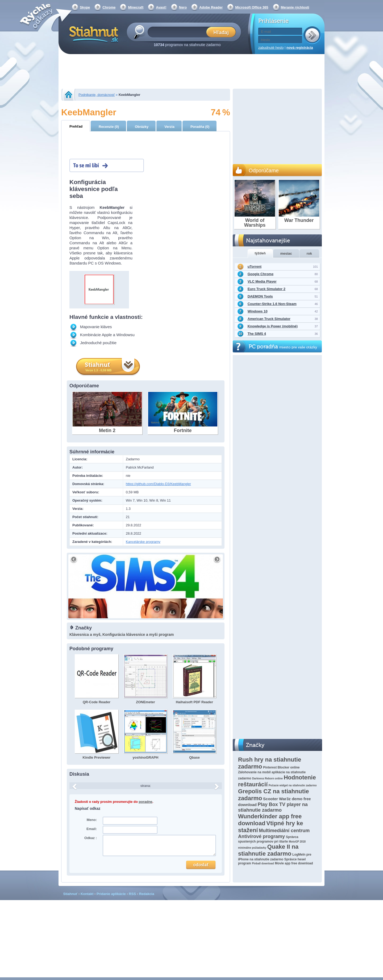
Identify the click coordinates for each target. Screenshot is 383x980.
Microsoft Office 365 (252, 7)
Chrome (109, 7)
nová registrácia (300, 48)
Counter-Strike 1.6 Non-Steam (272, 304)
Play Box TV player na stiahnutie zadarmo (273, 807)
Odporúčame (264, 170)
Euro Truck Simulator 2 (267, 289)
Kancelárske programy (143, 542)
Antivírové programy (261, 836)
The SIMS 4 (257, 334)
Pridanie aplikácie (111, 894)
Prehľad (76, 126)
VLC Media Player (262, 281)
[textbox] (179, 32)
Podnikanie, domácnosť (97, 95)
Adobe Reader (211, 7)
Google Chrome (261, 274)
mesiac (286, 253)
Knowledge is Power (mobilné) (273, 326)
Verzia (169, 127)
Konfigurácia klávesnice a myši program (138, 635)
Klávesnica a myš (85, 635)
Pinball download (263, 863)
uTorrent (255, 267)
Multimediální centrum (284, 831)
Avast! (161, 7)
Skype (85, 7)
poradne (146, 802)
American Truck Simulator (269, 319)
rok (309, 253)
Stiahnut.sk (93, 34)
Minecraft (136, 7)
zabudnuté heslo (271, 48)
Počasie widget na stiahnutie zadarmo (293, 785)
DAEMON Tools (260, 296)
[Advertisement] (191, 72)
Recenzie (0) (109, 127)
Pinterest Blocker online (281, 767)
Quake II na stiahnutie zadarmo (268, 850)
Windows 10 (258, 311)
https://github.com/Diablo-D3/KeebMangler (158, 484)
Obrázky (142, 127)
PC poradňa (283, 347)
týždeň (260, 253)
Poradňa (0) (200, 127)
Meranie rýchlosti (295, 7)
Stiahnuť (70, 894)
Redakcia (147, 894)
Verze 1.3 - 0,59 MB (98, 370)
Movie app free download (294, 863)
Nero (183, 7)
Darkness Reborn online (267, 778)
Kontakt (87, 894)
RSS (132, 894)
